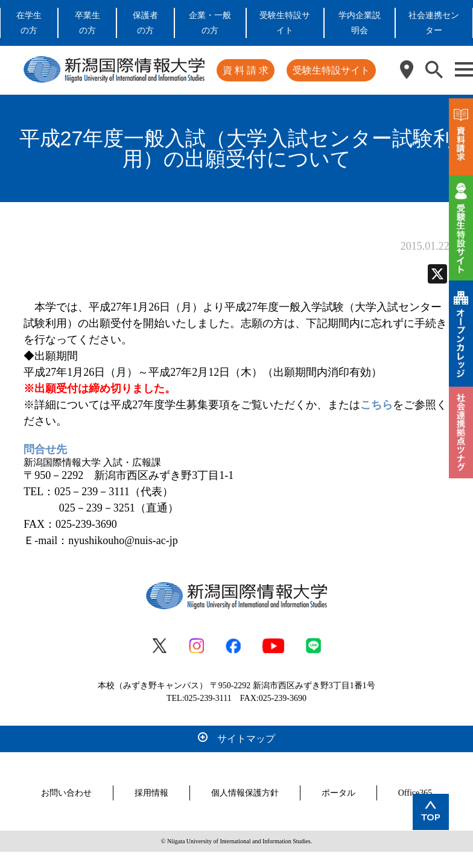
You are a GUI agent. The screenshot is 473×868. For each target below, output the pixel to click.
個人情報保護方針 (245, 793)
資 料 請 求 (246, 70)
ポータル (338, 793)
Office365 (415, 793)
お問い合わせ (66, 793)
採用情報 (151, 793)
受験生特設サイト (331, 70)
